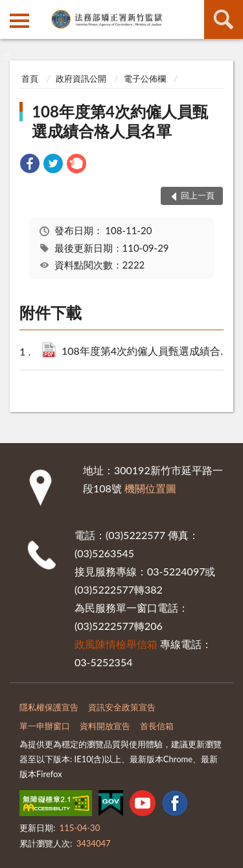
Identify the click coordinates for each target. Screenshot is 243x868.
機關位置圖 (150, 488)
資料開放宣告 (105, 726)
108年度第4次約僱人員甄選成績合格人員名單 (120, 121)
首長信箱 (157, 726)
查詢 (224, 19)
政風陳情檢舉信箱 (116, 644)
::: (10, 10)
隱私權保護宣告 (49, 707)
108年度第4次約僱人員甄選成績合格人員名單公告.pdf (148, 352)
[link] (30, 165)
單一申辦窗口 (45, 726)
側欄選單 (19, 21)
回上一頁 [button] (198, 195)
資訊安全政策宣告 (122, 707)
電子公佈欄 (145, 78)
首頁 (30, 78)
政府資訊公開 (81, 78)
